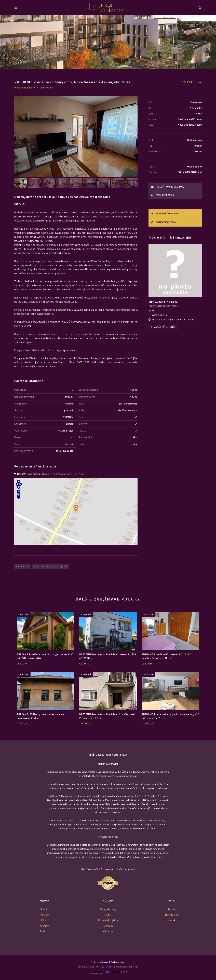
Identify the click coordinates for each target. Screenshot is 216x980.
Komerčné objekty (108, 920)
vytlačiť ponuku (163, 195)
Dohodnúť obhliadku (165, 214)
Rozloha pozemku (24, 397)
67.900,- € (22, 724)
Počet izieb (20, 390)
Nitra (36, 566)
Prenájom (44, 915)
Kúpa (44, 920)
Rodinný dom (47, 88)
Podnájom (44, 926)
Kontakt (172, 920)
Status (18, 410)
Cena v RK (22, 664)
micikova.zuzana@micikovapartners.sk (174, 319)
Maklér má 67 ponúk (163, 327)
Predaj (44, 909)
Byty (108, 915)
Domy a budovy (108, 909)
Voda (81, 410)
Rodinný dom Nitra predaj (55, 566)
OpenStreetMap (130, 544)
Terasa (82, 431)
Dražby (44, 931)
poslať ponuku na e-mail (168, 187)
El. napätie (20, 417)
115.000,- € (85, 724)
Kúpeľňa (83, 424)
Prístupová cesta (24, 451)
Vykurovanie (21, 431)
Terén (82, 444)
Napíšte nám (172, 915)
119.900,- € (148, 724)
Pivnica (18, 437)
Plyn (81, 417)
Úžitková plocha (87, 397)
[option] (108, 42)
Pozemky (108, 926)
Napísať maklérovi (164, 222)
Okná (17, 444)
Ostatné (108, 931)
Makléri (172, 909)
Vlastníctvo (21, 404)
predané (24, 615)
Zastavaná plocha (88, 390)
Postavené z (85, 437)
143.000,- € (192, 82)
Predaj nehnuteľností (25, 88)
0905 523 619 (159, 315)
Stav (81, 404)
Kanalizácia (20, 424)
